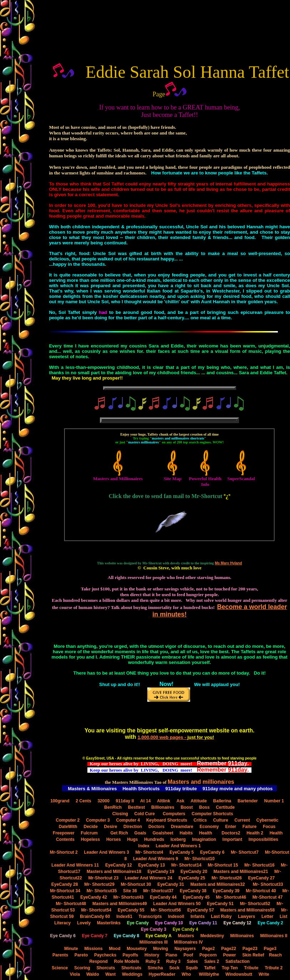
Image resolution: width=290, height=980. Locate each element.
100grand (60, 801)
